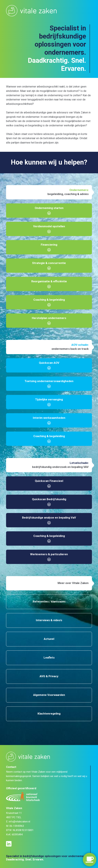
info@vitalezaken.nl (19, 822)
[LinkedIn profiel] (10, 844)
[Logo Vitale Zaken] (31, 11)
